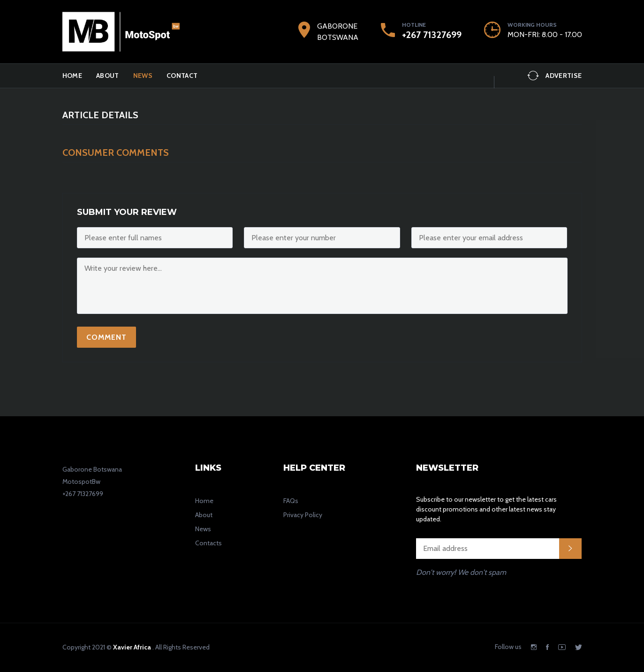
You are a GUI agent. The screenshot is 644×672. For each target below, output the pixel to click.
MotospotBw (81, 481)
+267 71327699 (432, 35)
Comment (106, 337)
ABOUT (108, 76)
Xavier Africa (132, 647)
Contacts (208, 543)
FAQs (291, 501)
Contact (182, 76)
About (204, 515)
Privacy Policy (303, 515)
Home (72, 76)
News (143, 76)
